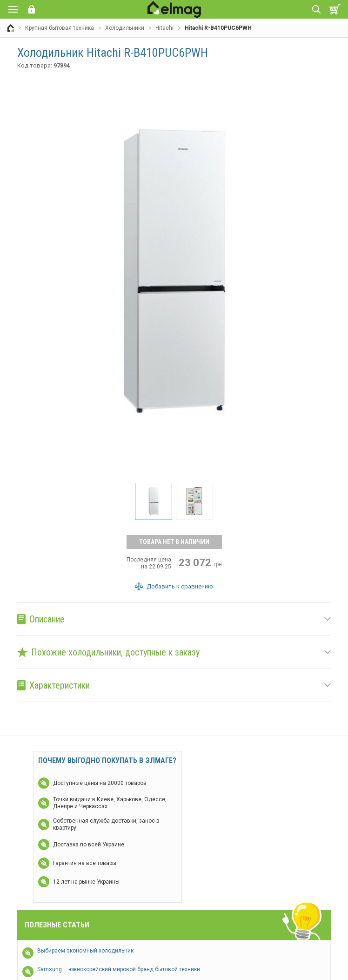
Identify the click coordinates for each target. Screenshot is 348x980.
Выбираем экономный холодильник (85, 951)
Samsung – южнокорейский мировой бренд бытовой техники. (119, 969)
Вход (32, 9)
